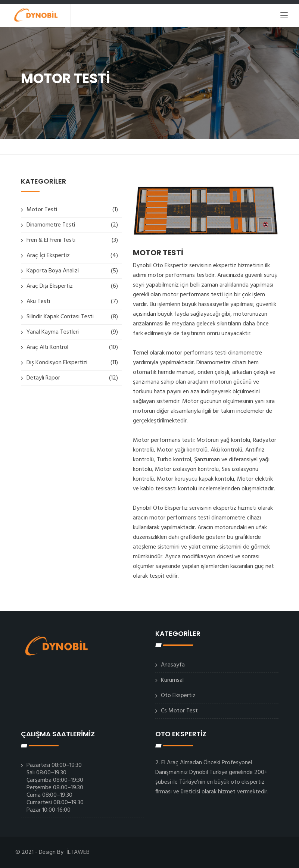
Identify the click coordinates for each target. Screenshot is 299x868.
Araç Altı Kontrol (47, 347)
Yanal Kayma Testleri (53, 332)
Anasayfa (173, 665)
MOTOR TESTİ (158, 253)
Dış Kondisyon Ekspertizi (57, 363)
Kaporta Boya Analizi (53, 271)
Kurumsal (172, 680)
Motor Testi (42, 210)
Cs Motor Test (179, 711)
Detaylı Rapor (43, 378)
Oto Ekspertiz (178, 696)
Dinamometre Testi (51, 225)
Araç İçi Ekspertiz (48, 256)
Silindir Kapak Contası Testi (60, 317)
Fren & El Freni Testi (51, 240)
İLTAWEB (78, 852)
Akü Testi (38, 302)
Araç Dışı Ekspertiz (50, 286)
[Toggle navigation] (284, 17)
